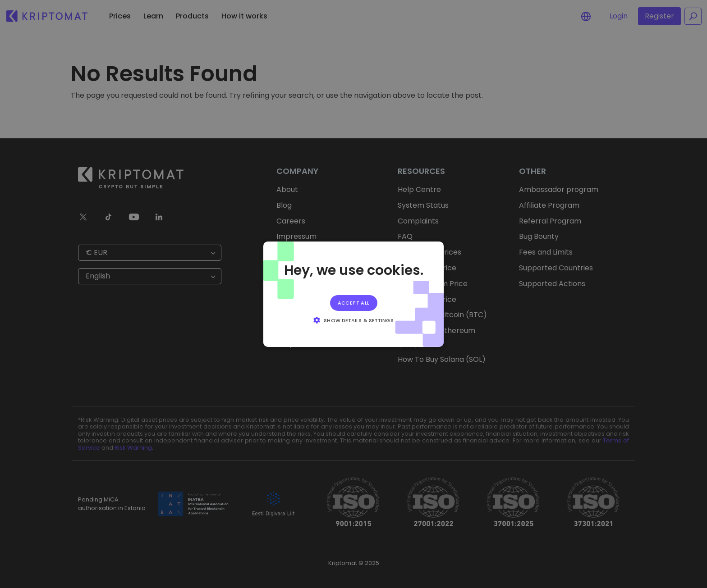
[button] (353, 320)
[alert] (353, 294)
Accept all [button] (354, 302)
